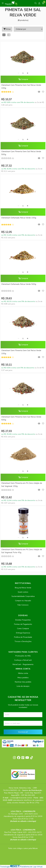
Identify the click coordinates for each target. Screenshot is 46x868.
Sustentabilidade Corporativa (23, 596)
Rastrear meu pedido (23, 682)
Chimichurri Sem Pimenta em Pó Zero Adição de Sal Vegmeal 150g (22, 485)
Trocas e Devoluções (23, 641)
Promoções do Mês (23, 656)
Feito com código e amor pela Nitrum (23, 848)
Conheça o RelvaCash (23, 660)
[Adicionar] (28, 73)
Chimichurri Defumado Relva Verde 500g (19, 284)
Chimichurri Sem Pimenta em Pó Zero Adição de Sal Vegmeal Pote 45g (22, 551)
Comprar (23, 79)
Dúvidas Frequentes (23, 620)
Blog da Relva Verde (23, 588)
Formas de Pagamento (23, 624)
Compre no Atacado (23, 601)
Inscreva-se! (23, 732)
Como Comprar (23, 628)
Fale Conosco (23, 605)
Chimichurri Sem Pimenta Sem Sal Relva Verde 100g (21, 352)
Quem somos (23, 592)
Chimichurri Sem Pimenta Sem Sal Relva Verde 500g (21, 418)
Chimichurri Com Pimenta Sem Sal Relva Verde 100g (21, 87)
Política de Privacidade (23, 637)
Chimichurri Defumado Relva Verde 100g (19, 218)
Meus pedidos (23, 678)
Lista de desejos (23, 686)
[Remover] (18, 73)
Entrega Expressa (23, 633)
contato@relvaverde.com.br (21, 798)
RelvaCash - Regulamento (23, 664)
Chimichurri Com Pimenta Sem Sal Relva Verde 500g (21, 153)
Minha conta (23, 673)
